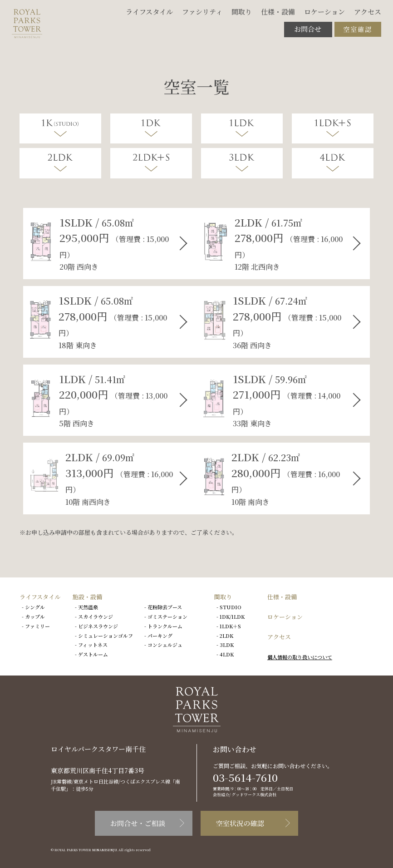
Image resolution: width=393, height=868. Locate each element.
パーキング (160, 636)
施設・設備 (87, 597)
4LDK (227, 654)
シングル (35, 607)
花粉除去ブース (165, 607)
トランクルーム (165, 626)
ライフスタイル (149, 12)
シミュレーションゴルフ (106, 636)
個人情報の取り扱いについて (300, 657)
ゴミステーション (167, 616)
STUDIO (231, 607)
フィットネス (93, 645)
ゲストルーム (93, 654)
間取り (242, 12)
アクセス (368, 12)
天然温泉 (88, 607)
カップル (35, 616)
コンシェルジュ (165, 645)
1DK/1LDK (232, 616)
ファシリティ (202, 12)
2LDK (226, 636)
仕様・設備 (278, 12)
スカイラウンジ (96, 616)
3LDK (227, 645)
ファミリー (37, 626)
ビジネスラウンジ (98, 626)
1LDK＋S (230, 626)
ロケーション (324, 12)
